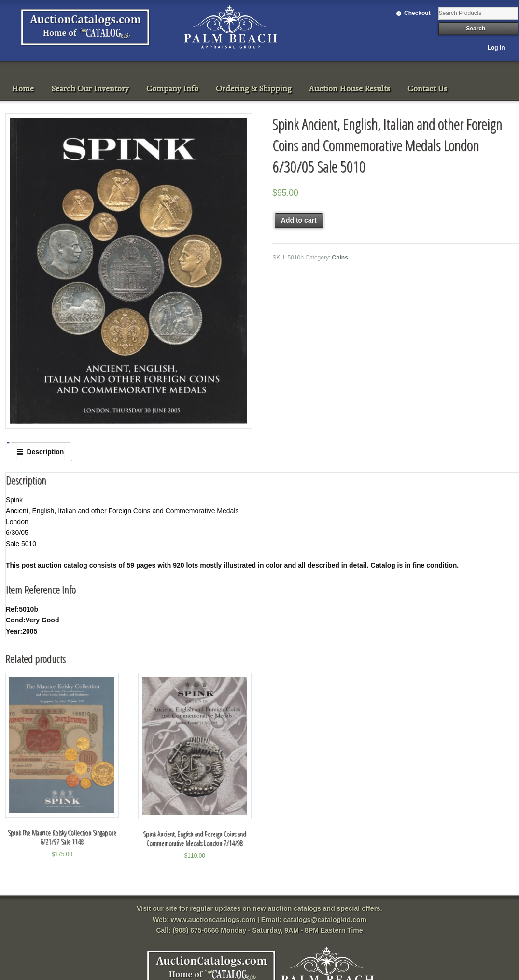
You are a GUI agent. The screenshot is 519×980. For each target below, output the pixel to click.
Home (23, 88)
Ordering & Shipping (254, 88)
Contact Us (427, 88)
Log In (496, 48)
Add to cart (299, 220)
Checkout (417, 13)
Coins (340, 258)
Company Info (172, 88)
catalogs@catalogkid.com (325, 920)
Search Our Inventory (90, 88)
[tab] (41, 452)
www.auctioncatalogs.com (213, 920)
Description (45, 452)
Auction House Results (350, 88)
